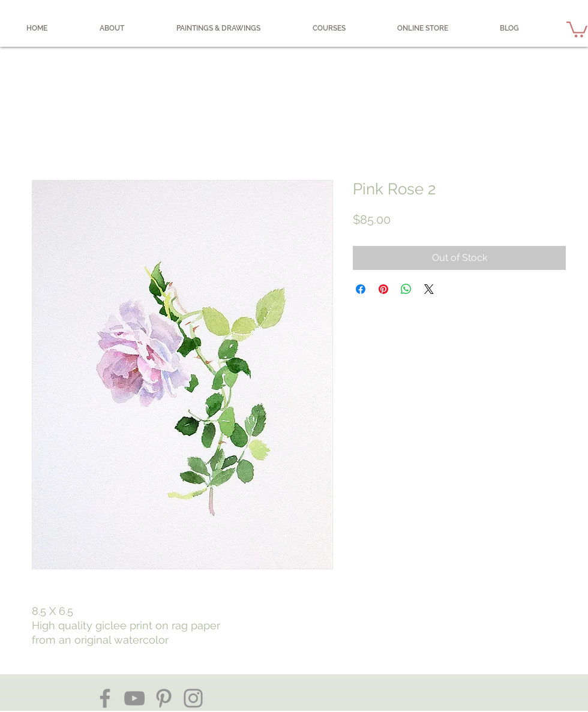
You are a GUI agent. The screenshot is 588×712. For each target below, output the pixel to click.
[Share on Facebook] (361, 289)
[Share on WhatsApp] (406, 289)
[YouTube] (134, 698)
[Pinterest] (164, 698)
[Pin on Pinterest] (383, 289)
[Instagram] (193, 698)
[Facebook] (105, 698)
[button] (577, 28)
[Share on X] (429, 289)
